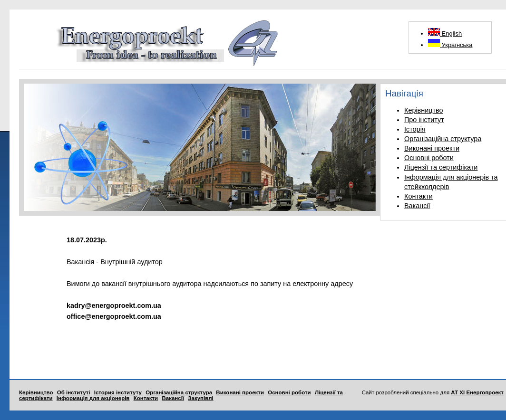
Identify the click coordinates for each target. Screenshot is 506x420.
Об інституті (74, 392)
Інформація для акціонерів (93, 398)
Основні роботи (429, 158)
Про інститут (424, 120)
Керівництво (424, 110)
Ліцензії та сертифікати (441, 167)
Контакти (418, 196)
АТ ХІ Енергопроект (477, 392)
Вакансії (417, 206)
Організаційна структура (443, 139)
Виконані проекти (432, 148)
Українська (450, 45)
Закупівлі (200, 398)
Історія (415, 129)
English (445, 33)
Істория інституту (118, 392)
